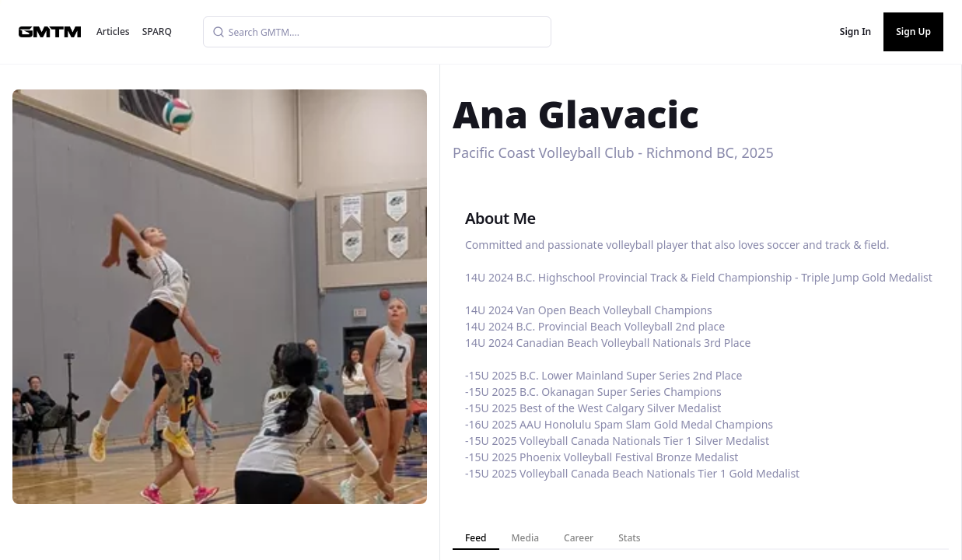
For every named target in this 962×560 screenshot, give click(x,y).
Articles (113, 31)
